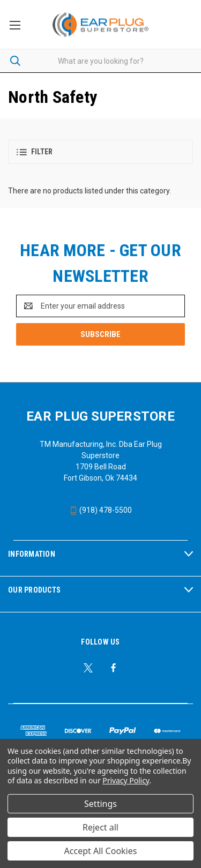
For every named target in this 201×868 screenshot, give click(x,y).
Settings (100, 804)
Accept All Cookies (101, 851)
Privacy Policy (126, 780)
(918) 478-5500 (100, 510)
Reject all (100, 827)
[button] (100, 152)
